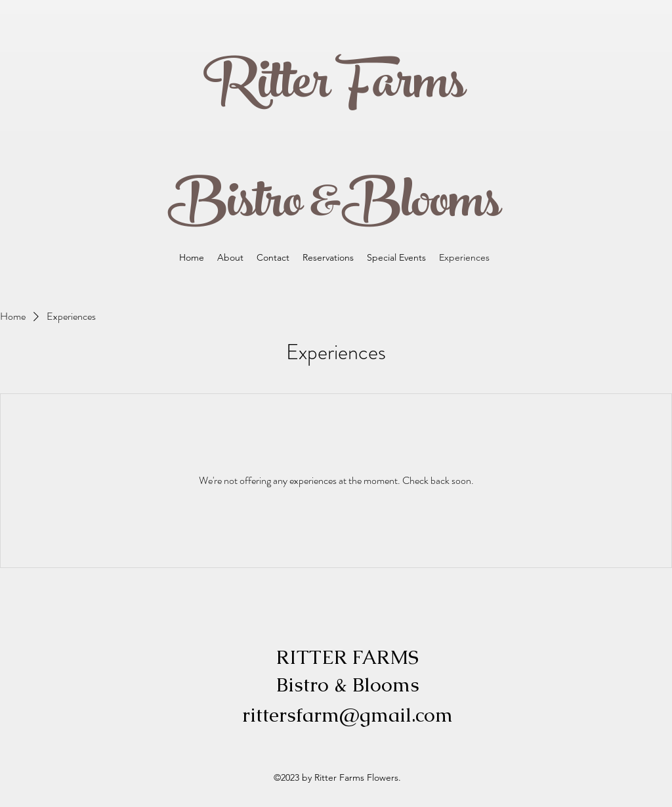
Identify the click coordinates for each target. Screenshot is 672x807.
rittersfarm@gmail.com (347, 715)
